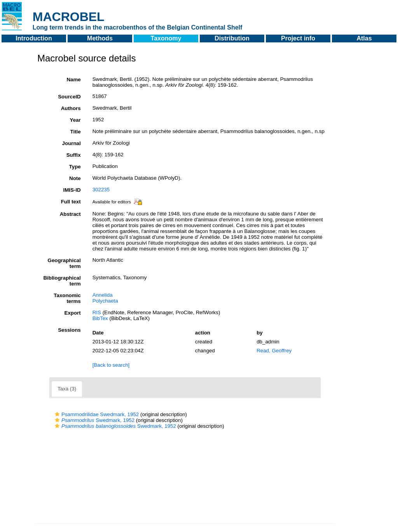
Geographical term (64, 263)
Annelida (103, 295)
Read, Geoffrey (274, 351)
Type (75, 167)
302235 (101, 190)
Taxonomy (166, 38)
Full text (71, 202)
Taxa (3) (67, 389)
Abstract (70, 214)
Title (76, 132)
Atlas (364, 38)
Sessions (69, 330)
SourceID (69, 97)
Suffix (74, 155)
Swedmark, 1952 (94, 420)
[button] (57, 414)
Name (73, 80)
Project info (298, 38)
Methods (100, 38)
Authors (71, 108)
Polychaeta (105, 301)
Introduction (34, 38)
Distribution (232, 38)
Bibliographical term (62, 281)
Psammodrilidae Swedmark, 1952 (96, 414)
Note (75, 178)
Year (75, 120)
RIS (97, 312)
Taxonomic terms (67, 298)
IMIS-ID (72, 190)
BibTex (100, 318)
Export (73, 313)
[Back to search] (111, 365)
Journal (72, 143)
